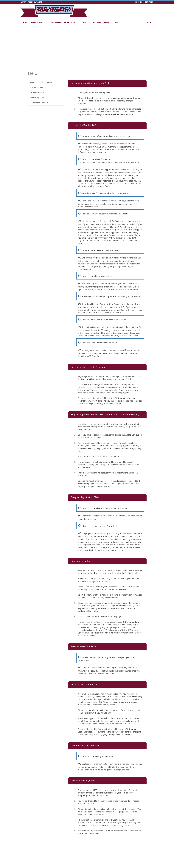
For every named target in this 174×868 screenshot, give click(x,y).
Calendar (96, 22)
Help (116, 22)
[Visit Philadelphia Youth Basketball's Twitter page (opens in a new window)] (147, 10)
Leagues (85, 22)
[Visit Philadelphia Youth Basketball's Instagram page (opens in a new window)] (143, 10)
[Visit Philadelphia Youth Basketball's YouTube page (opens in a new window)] (139, 10)
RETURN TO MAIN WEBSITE (31, 2)
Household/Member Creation (41, 82)
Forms (107, 22)
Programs (56, 22)
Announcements (39, 22)
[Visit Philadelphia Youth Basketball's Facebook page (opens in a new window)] (152, 10)
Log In (149, 22)
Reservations (71, 22)
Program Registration (38, 87)
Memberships (95, 710)
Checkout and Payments (39, 103)
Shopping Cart (125, 398)
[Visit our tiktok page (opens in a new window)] (131, 10)
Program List (88, 379)
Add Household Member (116, 114)
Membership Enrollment (39, 98)
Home (25, 22)
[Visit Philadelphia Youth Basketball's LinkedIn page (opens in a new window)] (135, 10)
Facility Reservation (37, 92)
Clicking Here (104, 93)
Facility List (96, 573)
